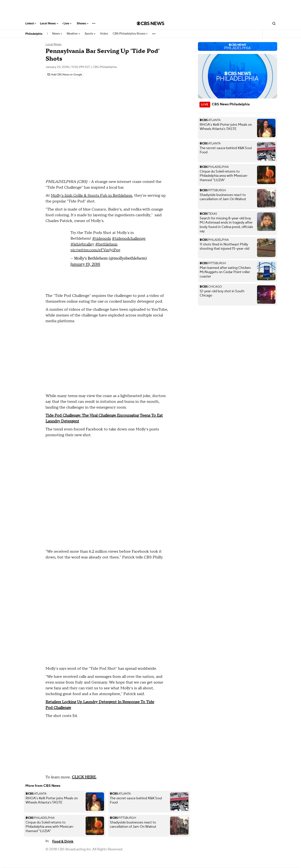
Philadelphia (34, 34)
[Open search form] (274, 23)
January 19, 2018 (85, 264)
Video (104, 34)
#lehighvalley (82, 244)
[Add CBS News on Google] (65, 75)
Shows (83, 23)
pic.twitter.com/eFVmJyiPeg (95, 250)
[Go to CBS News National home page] (150, 23)
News (57, 34)
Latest (31, 23)
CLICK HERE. (84, 777)
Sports (90, 34)
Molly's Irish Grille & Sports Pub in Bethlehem (92, 196)
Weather (73, 34)
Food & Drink (63, 841)
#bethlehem (106, 244)
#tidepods (102, 239)
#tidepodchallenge (129, 239)
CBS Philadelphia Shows (130, 34)
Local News (49, 23)
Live (67, 23)
